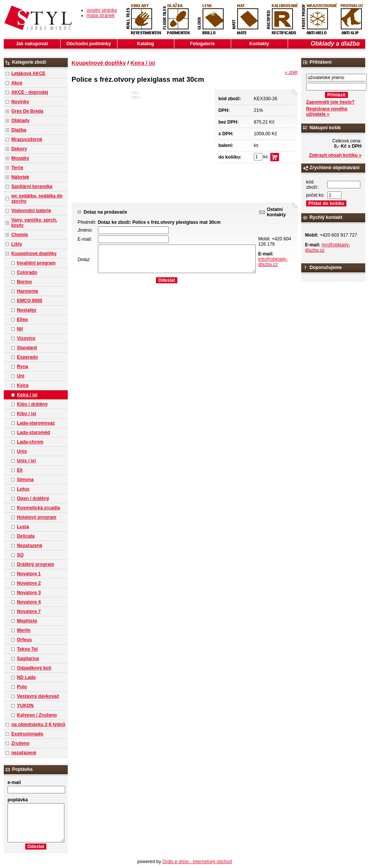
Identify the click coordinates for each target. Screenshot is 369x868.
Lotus (23, 489)
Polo (22, 687)
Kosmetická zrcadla (38, 508)
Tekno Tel (27, 649)
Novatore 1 (29, 574)
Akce (17, 83)
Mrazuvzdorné (27, 139)
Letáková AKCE (28, 73)
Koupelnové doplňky (34, 254)
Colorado (27, 272)
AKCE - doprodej (30, 92)
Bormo (24, 282)
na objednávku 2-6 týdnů (38, 724)
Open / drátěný (33, 498)
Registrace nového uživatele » (327, 112)
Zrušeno (20, 743)
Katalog (146, 44)
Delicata (26, 536)
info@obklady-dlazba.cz (273, 262)
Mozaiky (20, 158)
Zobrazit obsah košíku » (335, 155)
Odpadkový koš (34, 668)
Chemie (20, 235)
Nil (20, 329)
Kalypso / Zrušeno (37, 715)
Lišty (17, 244)
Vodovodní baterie (31, 211)
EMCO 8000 (30, 301)
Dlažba (19, 130)
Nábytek (20, 177)
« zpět (291, 72)
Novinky (20, 102)
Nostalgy (27, 310)
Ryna (23, 367)
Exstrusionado (27, 734)
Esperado (27, 357)
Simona (25, 480)
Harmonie (27, 291)
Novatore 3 (29, 593)
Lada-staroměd (34, 432)
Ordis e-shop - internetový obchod (197, 862)
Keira (23, 385)
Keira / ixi (27, 395)
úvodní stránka (102, 10)
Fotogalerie (203, 44)
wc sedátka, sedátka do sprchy (37, 199)
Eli (20, 470)
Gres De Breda (27, 111)
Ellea (22, 319)
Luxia (23, 527)
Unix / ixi (26, 461)
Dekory (19, 149)
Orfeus (24, 640)
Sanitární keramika (32, 186)
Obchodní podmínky (88, 44)
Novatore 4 (29, 602)
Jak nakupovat (32, 44)
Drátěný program (36, 564)
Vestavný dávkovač (38, 696)
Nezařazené (30, 546)
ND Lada (26, 677)
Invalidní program (36, 263)
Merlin (24, 630)
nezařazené (24, 753)
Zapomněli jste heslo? (330, 102)
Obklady (20, 121)
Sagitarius (28, 659)
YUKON (25, 706)
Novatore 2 (29, 583)
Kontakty (259, 44)
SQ (20, 555)
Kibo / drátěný (32, 404)
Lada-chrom (30, 442)
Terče (17, 168)
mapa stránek (101, 15)
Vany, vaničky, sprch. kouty (34, 223)
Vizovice (26, 338)
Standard (27, 348)
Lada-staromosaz (36, 423)
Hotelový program (37, 517)
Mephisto (27, 621)
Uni (21, 376)
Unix (22, 451)
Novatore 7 (29, 611)
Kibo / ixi (27, 414)
